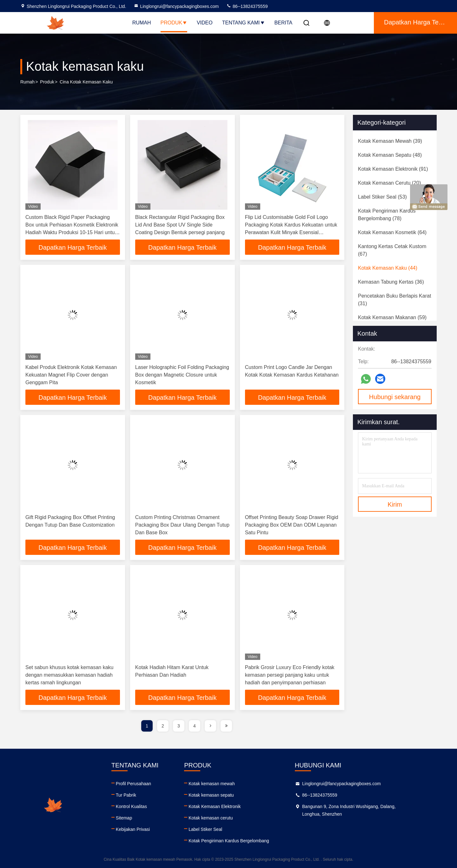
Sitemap (135, 818)
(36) (391, 282)
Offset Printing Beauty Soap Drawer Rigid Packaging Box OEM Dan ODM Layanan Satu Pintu (292, 525)
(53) (382, 197)
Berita (284, 23)
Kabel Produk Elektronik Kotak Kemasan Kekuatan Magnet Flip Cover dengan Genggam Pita (71, 375)
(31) (394, 300)
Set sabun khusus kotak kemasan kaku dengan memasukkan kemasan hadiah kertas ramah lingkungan (70, 675)
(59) (392, 317)
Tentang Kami (244, 23)
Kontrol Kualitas (143, 806)
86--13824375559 (247, 6)
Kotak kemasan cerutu (234, 818)
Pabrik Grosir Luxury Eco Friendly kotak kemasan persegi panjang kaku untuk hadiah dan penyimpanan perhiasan (290, 675)
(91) (393, 169)
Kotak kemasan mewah (235, 784)
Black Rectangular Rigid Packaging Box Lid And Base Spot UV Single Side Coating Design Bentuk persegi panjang (180, 225)
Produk (174, 23)
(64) (392, 232)
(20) (389, 183)
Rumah (142, 23)
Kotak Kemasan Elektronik (238, 806)
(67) (392, 250)
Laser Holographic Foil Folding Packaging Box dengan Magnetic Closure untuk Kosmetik (182, 375)
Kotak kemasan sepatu (234, 795)
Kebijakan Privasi (144, 829)
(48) (390, 155)
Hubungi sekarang (395, 397)
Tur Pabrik (137, 795)
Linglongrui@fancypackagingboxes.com (176, 6)
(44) (388, 268)
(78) (387, 215)
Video (205, 23)
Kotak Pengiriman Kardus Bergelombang (252, 841)
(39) (390, 141)
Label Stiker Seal (228, 829)
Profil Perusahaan (145, 784)
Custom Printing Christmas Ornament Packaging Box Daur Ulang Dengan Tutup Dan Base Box (182, 525)
